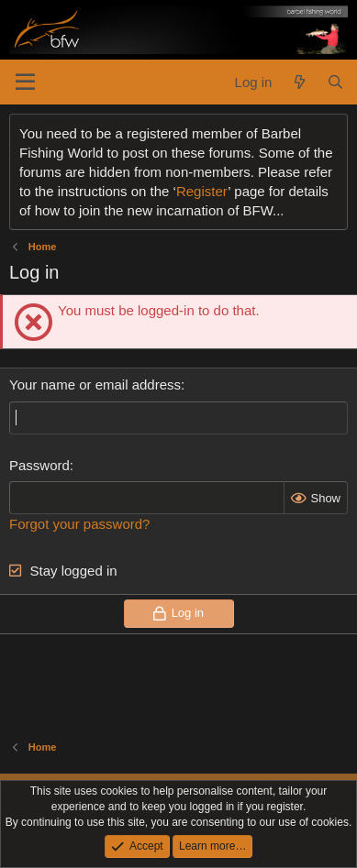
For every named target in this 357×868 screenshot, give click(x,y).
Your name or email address (95, 385)
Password (39, 465)
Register (202, 191)
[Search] (335, 82)
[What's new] (299, 82)
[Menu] (25, 82)
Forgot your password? (79, 524)
